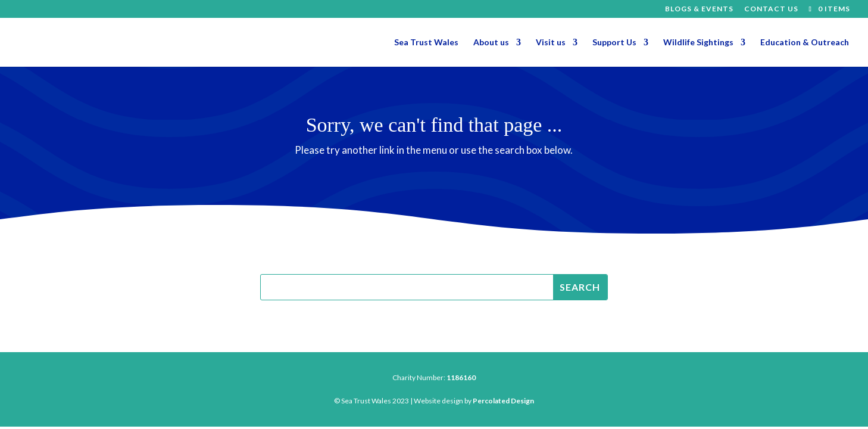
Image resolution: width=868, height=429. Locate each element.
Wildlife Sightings (698, 43)
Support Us (614, 43)
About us (491, 43)
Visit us (551, 43)
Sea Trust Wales (426, 43)
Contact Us (771, 9)
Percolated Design (503, 401)
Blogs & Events (699, 9)
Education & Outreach (805, 43)
